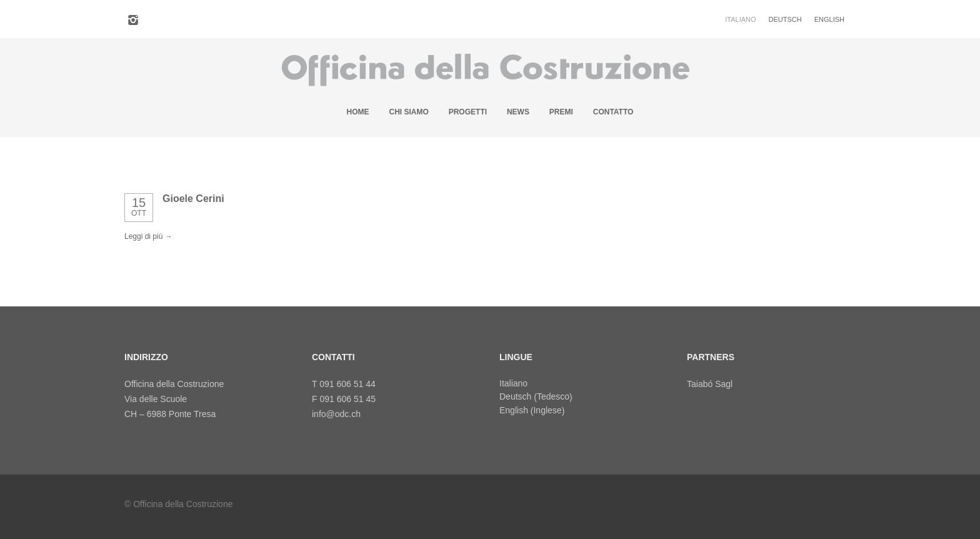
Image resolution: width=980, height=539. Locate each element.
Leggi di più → (148, 236)
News (518, 112)
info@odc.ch (336, 414)
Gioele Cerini (193, 199)
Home (358, 112)
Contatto (613, 112)
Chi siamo (408, 112)
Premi (561, 112)
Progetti (468, 112)
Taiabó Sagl (710, 384)
